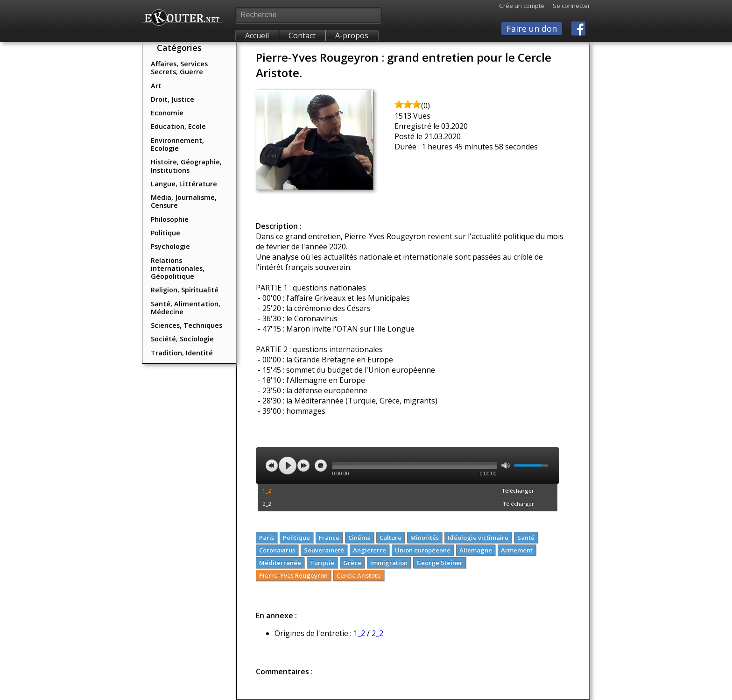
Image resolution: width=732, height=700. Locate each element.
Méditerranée (280, 563)
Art (156, 86)
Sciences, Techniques (187, 325)
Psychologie (170, 246)
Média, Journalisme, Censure (184, 201)
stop (321, 466)
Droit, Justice (172, 99)
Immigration (389, 563)
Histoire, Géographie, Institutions (186, 166)
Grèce (352, 563)
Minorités (425, 537)
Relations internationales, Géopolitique (178, 269)
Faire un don (532, 28)
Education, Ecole (178, 126)
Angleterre (370, 550)
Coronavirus (277, 550)
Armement (517, 550)
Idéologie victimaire (478, 537)
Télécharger (518, 491)
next (303, 466)
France (329, 537)
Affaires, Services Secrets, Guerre (179, 68)
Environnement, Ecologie (177, 144)
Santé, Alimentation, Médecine (186, 308)
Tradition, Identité (182, 353)
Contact (302, 35)
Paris (267, 537)
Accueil (257, 35)
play (288, 466)
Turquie (322, 563)
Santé (526, 537)
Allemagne (476, 550)
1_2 (267, 491)
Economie (167, 113)
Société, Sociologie (182, 339)
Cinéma (359, 537)
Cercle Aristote (359, 575)
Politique (165, 233)
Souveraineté (324, 550)
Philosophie (170, 219)
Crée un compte (522, 6)
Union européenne (423, 550)
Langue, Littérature (184, 184)
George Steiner (440, 563)
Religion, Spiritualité (185, 290)
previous (272, 466)
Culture (391, 537)
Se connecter (567, 6)
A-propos (352, 35)
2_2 (267, 504)
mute (506, 465)
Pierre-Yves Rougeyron (293, 575)
